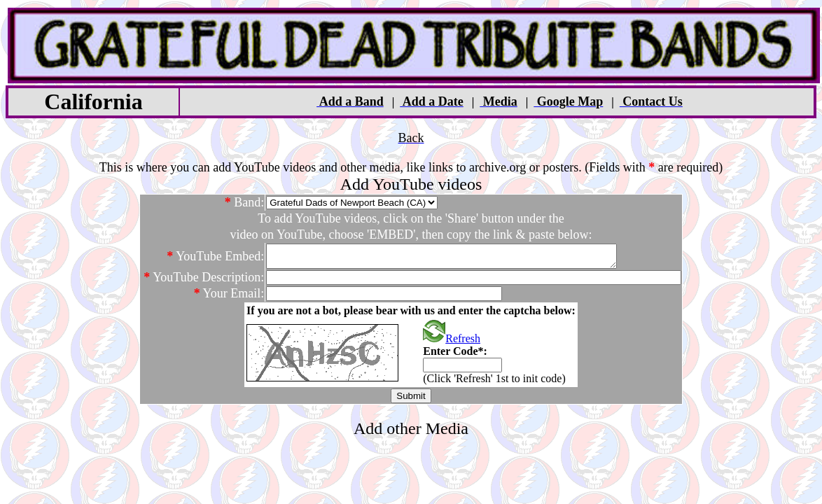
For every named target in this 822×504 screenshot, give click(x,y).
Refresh (452, 343)
